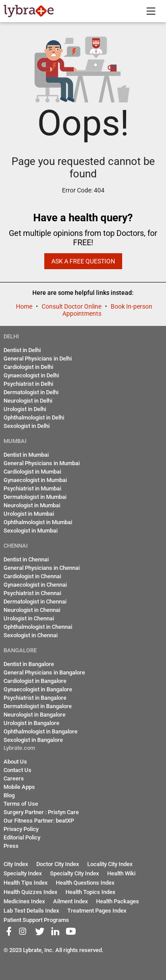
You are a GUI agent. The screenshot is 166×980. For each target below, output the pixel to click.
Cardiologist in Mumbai (32, 472)
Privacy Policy (21, 829)
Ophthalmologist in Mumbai (38, 522)
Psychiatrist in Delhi (28, 384)
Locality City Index (110, 864)
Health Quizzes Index (31, 892)
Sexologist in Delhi (27, 426)
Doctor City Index (58, 864)
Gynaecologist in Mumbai (35, 480)
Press (11, 846)
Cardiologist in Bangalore (35, 681)
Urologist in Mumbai (29, 514)
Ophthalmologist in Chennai (38, 627)
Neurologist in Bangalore (35, 715)
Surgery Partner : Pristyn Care (41, 812)
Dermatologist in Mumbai (35, 497)
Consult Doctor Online (72, 306)
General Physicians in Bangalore (44, 672)
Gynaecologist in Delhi (31, 375)
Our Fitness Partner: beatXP (39, 821)
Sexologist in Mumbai (31, 531)
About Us (15, 762)
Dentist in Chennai (26, 559)
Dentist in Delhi (22, 350)
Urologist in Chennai (29, 618)
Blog (9, 795)
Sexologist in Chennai (31, 635)
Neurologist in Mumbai (32, 505)
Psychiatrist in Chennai (32, 593)
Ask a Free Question (83, 261)
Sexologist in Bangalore (33, 740)
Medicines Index (24, 901)
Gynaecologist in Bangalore (38, 689)
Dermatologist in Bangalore (38, 706)
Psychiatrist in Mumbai (32, 488)
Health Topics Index (91, 892)
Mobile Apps (19, 787)
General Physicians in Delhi (38, 359)
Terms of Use (21, 804)
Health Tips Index (26, 883)
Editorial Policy (22, 837)
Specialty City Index (75, 873)
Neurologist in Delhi (28, 401)
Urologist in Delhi (25, 409)
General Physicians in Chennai (42, 568)
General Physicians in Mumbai (42, 463)
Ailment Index (71, 901)
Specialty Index (23, 873)
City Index (16, 864)
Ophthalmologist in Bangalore (41, 731)
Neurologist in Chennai (32, 610)
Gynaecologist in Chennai (35, 585)
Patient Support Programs (36, 920)
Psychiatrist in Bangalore (35, 698)
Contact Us (17, 770)
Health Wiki (121, 873)
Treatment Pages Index (97, 911)
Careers (14, 778)
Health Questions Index (85, 883)
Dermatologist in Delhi (31, 392)
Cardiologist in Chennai (32, 576)
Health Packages (118, 901)
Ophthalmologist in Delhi (34, 417)
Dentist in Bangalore (29, 664)
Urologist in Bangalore (31, 723)
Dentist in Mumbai (26, 455)
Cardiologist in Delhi (28, 367)
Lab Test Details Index (31, 911)
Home (25, 306)
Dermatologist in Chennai (35, 602)
